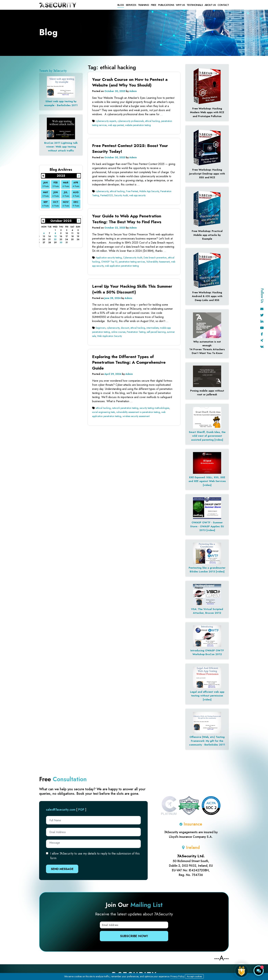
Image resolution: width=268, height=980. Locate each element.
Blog (121, 5)
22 (55, 239)
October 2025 (61, 221)
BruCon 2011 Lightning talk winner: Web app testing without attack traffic (61, 147)
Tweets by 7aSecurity (53, 71)
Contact (223, 5)
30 (61, 243)
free (154, 5)
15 (55, 236)
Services (131, 5)
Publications (166, 5)
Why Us (180, 5)
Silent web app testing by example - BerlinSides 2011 (61, 103)
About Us (210, 5)
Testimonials (195, 5)
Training (143, 5)
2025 (61, 176)
